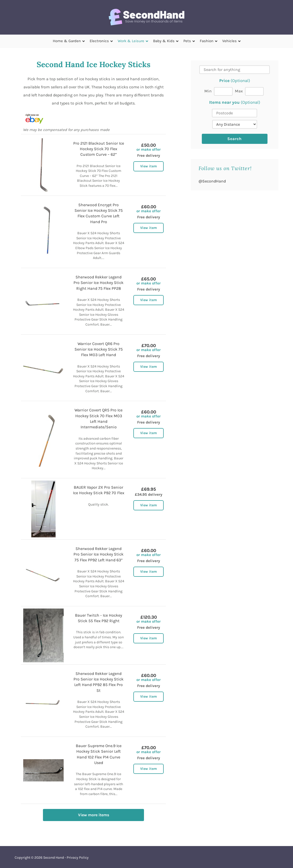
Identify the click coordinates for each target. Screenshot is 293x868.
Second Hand (54, 858)
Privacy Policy (78, 858)
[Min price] (223, 91)
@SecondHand (212, 181)
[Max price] (254, 91)
